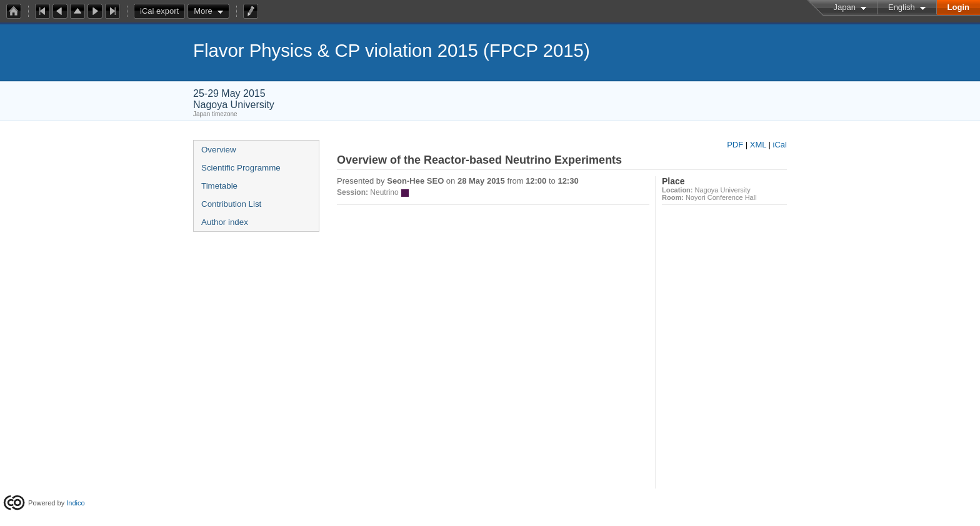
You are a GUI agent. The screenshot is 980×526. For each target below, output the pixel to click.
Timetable (219, 186)
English (902, 7)
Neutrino (384, 192)
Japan (845, 7)
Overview (219, 150)
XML (758, 145)
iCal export (162, 11)
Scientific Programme (241, 168)
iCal (780, 145)
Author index (225, 222)
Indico (75, 503)
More (203, 11)
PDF (735, 145)
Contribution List (231, 204)
